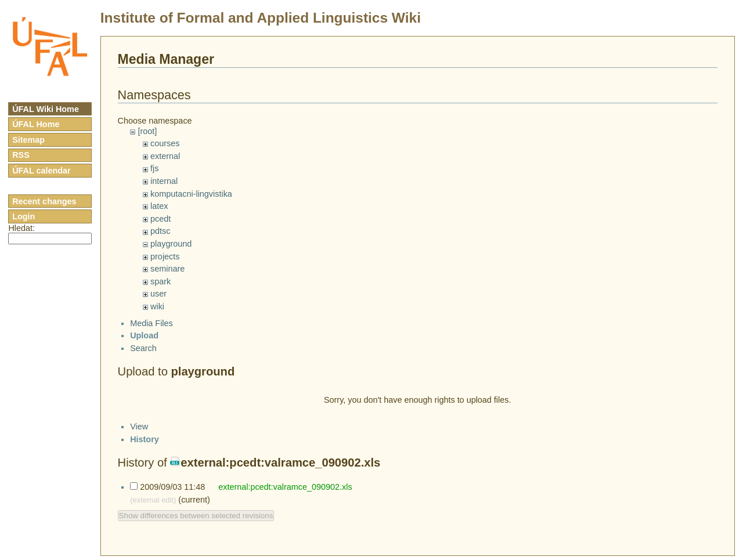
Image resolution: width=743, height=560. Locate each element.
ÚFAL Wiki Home (46, 109)
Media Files (152, 333)
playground (171, 244)
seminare (167, 269)
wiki (157, 306)
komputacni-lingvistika (191, 194)
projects (165, 256)
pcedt (160, 219)
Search (143, 358)
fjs (154, 168)
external (165, 156)
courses (165, 143)
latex (159, 206)
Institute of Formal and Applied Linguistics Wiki (261, 18)
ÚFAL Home (36, 124)
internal (164, 181)
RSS (21, 155)
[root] (147, 131)
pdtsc (160, 231)
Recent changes (44, 201)
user (158, 294)
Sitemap (28, 140)
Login (24, 216)
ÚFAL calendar (42, 171)
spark (160, 281)
